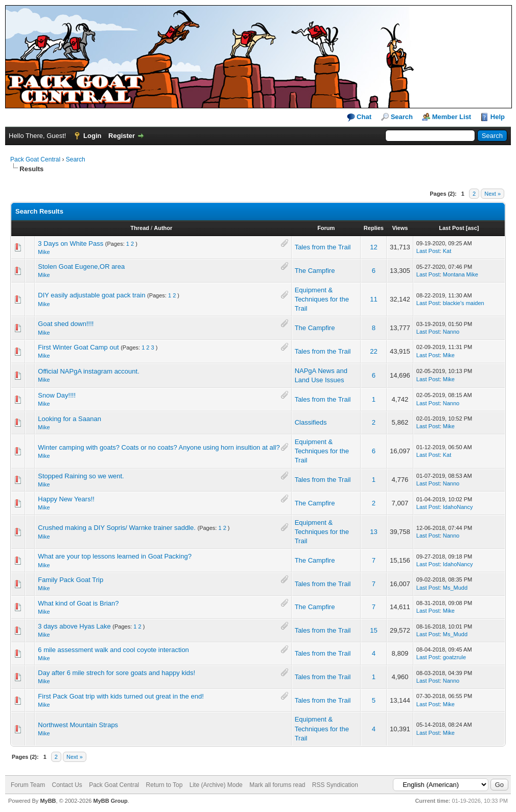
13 (373, 532)
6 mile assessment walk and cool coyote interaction (113, 650)
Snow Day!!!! (57, 395)
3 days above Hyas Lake (74, 626)
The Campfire (315, 271)
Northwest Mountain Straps (78, 725)
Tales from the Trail (323, 247)
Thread (140, 228)
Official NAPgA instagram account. (88, 371)
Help (498, 117)
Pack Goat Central (35, 159)
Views (400, 228)
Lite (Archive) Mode (216, 785)
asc (472, 228)
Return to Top (165, 785)
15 (373, 630)
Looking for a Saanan (69, 419)
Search (402, 117)
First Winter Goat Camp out (78, 347)
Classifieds (311, 422)
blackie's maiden (464, 303)
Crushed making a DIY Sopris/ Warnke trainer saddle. (117, 528)
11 (373, 299)
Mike (44, 252)
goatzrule (454, 657)
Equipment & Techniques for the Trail (322, 299)
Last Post (452, 228)
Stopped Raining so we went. (81, 476)
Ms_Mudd (455, 588)
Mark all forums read (277, 785)
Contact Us (67, 785)
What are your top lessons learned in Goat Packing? (115, 556)
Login (92, 136)
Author (163, 228)
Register (122, 136)
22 (373, 351)
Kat (447, 251)
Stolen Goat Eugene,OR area (81, 266)
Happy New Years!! (66, 499)
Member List (452, 117)
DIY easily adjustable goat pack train (91, 295)
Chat (359, 117)
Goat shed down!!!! (66, 324)
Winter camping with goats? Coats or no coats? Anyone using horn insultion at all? (159, 447)
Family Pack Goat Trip (71, 580)
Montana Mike (461, 274)
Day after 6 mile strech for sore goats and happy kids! (116, 673)
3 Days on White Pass (71, 243)
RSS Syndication (335, 785)
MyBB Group (110, 801)
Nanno (451, 332)
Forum (326, 228)
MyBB (48, 801)
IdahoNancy (458, 507)
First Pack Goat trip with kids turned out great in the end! (121, 696)
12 (373, 247)
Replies (374, 228)
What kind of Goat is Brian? (78, 603)
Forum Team (28, 785)
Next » (492, 194)
